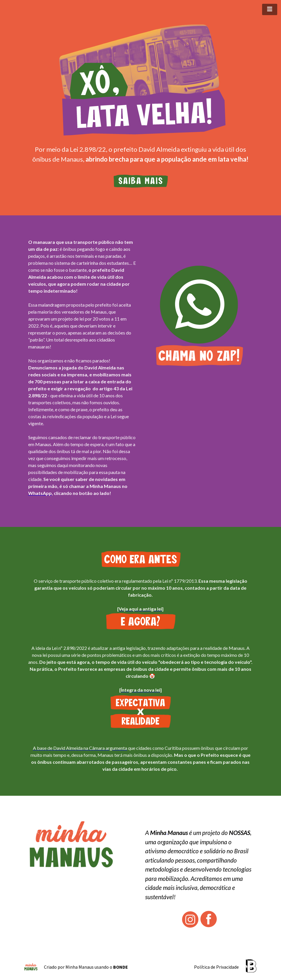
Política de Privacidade (216, 967)
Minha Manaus (80, 967)
